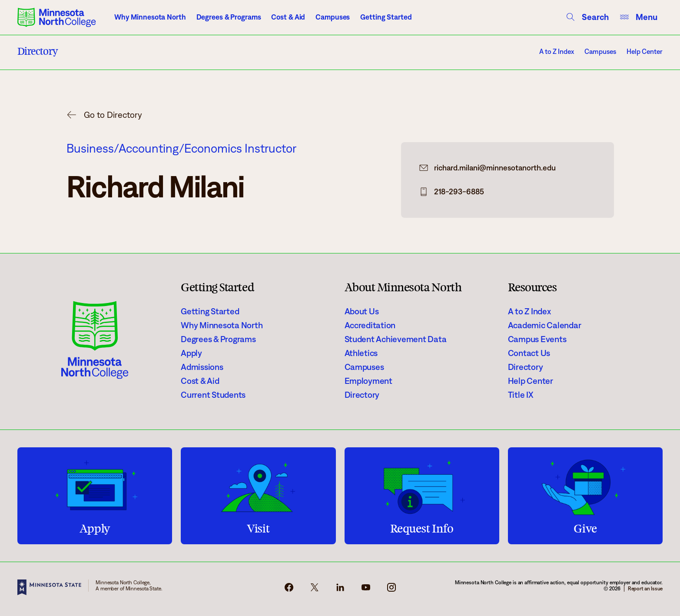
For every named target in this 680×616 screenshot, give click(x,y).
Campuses (333, 17)
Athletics (361, 353)
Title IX (521, 395)
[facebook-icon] (289, 590)
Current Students (213, 395)
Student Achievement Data (396, 339)
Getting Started (386, 17)
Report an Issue (645, 588)
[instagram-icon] (391, 590)
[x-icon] (315, 590)
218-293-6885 (459, 192)
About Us (362, 311)
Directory (362, 395)
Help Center (645, 52)
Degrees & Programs (229, 17)
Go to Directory (113, 115)
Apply (191, 353)
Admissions (202, 367)
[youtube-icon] (366, 590)
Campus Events (537, 339)
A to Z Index (557, 52)
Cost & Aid (288, 17)
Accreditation (370, 325)
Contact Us (529, 353)
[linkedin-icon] (340, 590)
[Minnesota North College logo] (57, 17)
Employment (368, 381)
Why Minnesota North (150, 17)
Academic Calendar (545, 325)
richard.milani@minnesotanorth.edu (495, 168)
